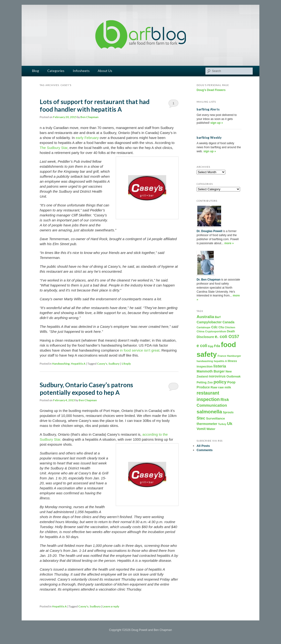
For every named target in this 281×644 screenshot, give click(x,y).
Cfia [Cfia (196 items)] (221, 327)
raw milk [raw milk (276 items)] (224, 387)
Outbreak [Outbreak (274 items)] (233, 376)
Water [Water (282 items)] (211, 429)
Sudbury (114, 364)
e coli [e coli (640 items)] (202, 346)
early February (87, 138)
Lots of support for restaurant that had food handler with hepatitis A (95, 105)
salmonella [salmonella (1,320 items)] (209, 412)
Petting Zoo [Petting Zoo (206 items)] (205, 382)
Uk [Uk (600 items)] (230, 424)
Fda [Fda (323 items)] (217, 346)
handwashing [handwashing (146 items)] (205, 361)
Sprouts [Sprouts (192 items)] (228, 412)
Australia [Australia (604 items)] (205, 317)
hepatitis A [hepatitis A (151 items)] (220, 361)
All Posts (203, 446)
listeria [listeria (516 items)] (220, 366)
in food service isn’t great (140, 350)
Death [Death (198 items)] (231, 331)
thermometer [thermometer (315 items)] (207, 424)
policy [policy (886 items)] (220, 382)
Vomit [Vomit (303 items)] (201, 429)
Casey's (102, 364)
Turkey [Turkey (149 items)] (222, 424)
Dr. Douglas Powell (209, 231)
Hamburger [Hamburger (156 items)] (234, 356)
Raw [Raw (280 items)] (214, 387)
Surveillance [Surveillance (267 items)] (216, 418)
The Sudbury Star (54, 148)
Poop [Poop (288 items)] (231, 382)
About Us (105, 71)
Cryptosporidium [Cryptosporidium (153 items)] (216, 331)
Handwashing (61, 364)
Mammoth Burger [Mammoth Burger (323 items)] (211, 371)
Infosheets (81, 71)
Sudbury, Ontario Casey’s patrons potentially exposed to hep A (86, 389)
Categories (56, 71)
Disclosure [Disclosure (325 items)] (205, 337)
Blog (36, 71)
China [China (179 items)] (200, 331)
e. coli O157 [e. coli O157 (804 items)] (227, 336)
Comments (205, 450)
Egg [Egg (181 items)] (211, 346)
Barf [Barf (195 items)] (218, 317)
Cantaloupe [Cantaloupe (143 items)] (203, 327)
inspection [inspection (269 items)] (205, 366)
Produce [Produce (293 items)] (203, 387)
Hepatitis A (78, 364)
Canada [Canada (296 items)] (228, 322)
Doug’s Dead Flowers (211, 90)
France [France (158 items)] (222, 356)
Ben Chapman (89, 117)
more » (229, 243)
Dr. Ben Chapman (208, 280)
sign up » (217, 123)
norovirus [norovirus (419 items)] (217, 376)
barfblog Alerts (208, 109)
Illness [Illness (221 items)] (232, 361)
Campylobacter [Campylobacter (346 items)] (209, 322)
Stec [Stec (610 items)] (201, 418)
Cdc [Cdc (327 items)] (214, 327)
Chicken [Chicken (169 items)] (230, 327)
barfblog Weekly (209, 138)
